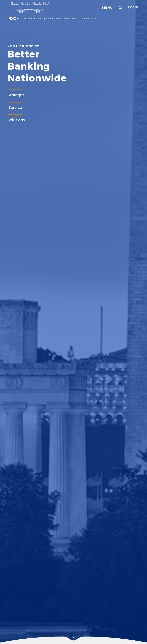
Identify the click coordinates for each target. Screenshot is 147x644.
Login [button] (133, 8)
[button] (120, 8)
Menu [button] (105, 8)
